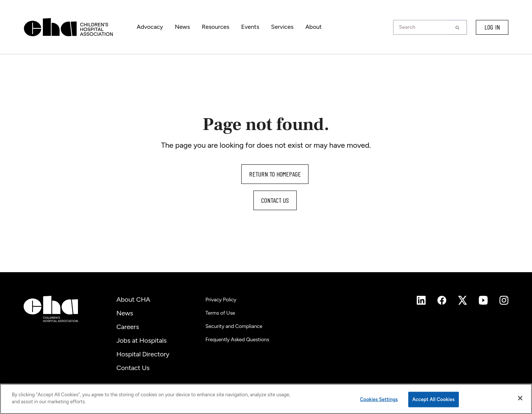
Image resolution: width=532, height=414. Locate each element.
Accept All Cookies (434, 399)
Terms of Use (220, 313)
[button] (458, 27)
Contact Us (133, 368)
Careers (128, 327)
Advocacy (150, 27)
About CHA (133, 300)
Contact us (275, 200)
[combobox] (423, 27)
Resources (216, 27)
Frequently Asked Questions (237, 340)
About (313, 27)
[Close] (520, 398)
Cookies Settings (379, 399)
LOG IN (492, 27)
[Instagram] (421, 300)
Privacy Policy (221, 300)
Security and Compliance (234, 326)
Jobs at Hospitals (141, 341)
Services (282, 27)
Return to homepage (275, 174)
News (182, 27)
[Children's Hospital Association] (51, 309)
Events (250, 27)
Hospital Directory (143, 354)
